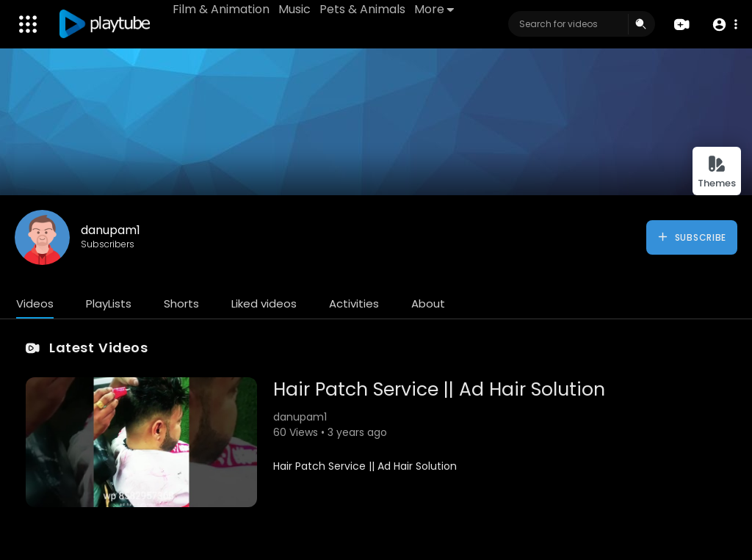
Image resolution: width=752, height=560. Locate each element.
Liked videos (264, 303)
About (428, 303)
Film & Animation (221, 9)
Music (294, 9)
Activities (354, 303)
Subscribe (691, 237)
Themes (717, 172)
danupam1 (111, 230)
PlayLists (109, 303)
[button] (724, 25)
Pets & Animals (362, 9)
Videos (35, 303)
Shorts (181, 303)
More (434, 9)
